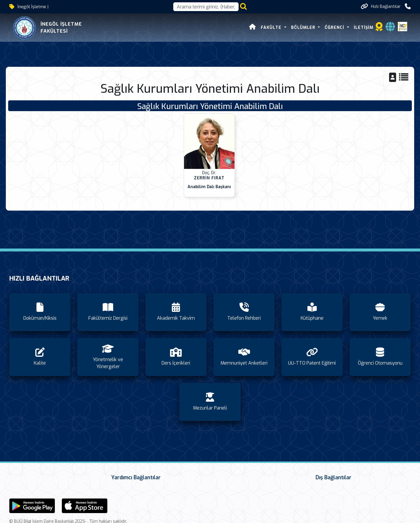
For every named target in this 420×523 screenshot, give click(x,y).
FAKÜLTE (272, 28)
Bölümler (304, 28)
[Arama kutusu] (206, 7)
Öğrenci (335, 28)
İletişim (364, 28)
